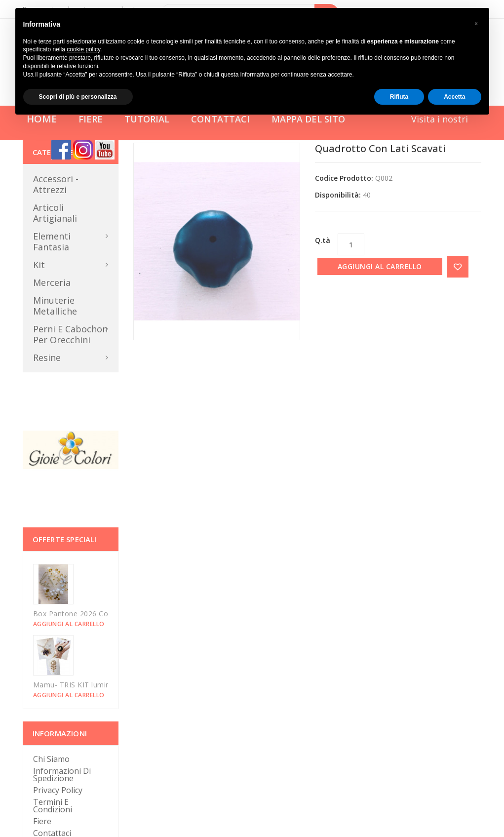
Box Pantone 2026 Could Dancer (89, 614)
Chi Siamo (51, 759)
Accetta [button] (454, 97)
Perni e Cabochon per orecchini (70, 334)
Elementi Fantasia (52, 241)
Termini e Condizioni (53, 806)
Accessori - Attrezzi (56, 184)
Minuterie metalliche (55, 306)
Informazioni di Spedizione (62, 775)
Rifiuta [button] (399, 97)
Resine (47, 358)
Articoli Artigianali (55, 213)
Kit (39, 265)
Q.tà (323, 240)
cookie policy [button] (83, 49)
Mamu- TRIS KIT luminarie (78, 685)
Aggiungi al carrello (380, 266)
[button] (476, 24)
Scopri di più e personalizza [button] (78, 97)
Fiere (42, 821)
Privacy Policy (58, 790)
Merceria (52, 282)
